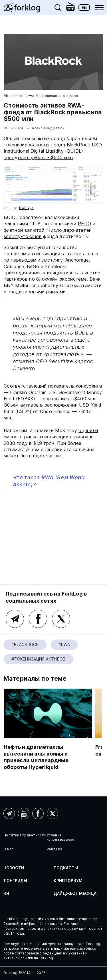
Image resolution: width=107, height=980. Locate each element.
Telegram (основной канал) (15, 619)
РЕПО (84, 224)
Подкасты (66, 868)
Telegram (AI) (9, 813)
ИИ (6, 893)
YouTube (24, 813)
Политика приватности (25, 835)
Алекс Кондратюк (48, 128)
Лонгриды (15, 881)
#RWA (30, 96)
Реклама (54, 849)
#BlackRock (14, 96)
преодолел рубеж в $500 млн (38, 157)
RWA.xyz (26, 208)
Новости (14, 868)
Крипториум (68, 881)
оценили (88, 430)
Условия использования (60, 837)
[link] (22, 10)
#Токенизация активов (57, 96)
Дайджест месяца (75, 893)
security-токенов (23, 236)
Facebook (38, 619)
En (84, 8)
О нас (8, 849)
